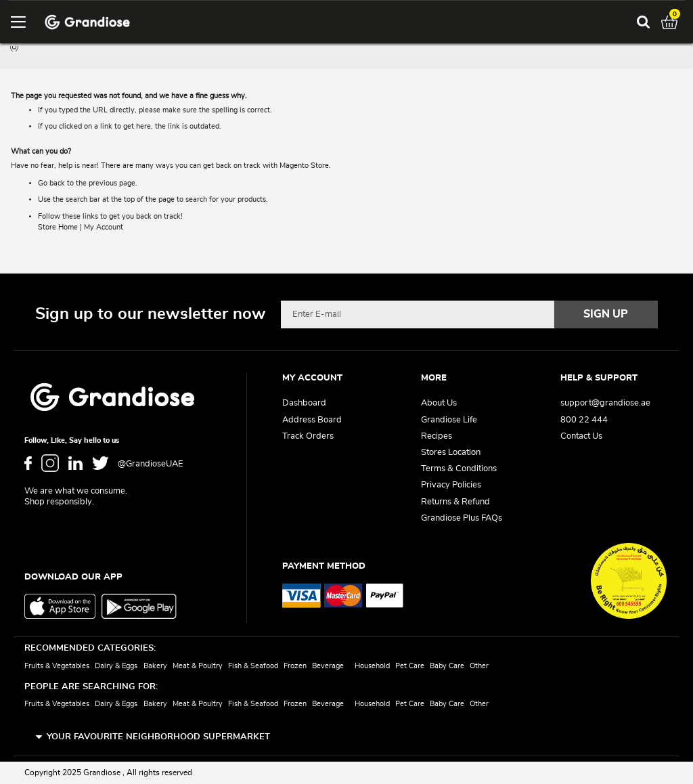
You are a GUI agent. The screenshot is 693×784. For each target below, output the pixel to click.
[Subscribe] (606, 314)
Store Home (58, 227)
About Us (439, 403)
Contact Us (581, 436)
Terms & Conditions (459, 469)
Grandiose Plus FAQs (462, 518)
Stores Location (451, 453)
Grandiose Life (449, 420)
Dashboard (304, 403)
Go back (51, 183)
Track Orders (308, 436)
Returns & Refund (455, 502)
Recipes (437, 436)
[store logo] (87, 22)
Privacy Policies (451, 486)
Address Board (312, 420)
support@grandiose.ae (605, 403)
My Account (104, 227)
